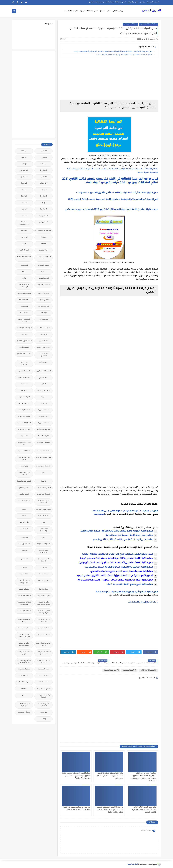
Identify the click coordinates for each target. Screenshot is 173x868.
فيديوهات (24, 538)
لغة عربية (24, 574)
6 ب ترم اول (44, 222)
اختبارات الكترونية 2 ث (44, 258)
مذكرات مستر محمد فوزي (24, 653)
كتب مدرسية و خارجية (44, 560)
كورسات (44, 568)
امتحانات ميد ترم (24, 451)
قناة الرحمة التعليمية (44, 552)
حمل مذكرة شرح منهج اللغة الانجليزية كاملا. (130, 584)
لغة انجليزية (44, 574)
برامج (44, 473)
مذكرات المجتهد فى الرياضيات (24, 603)
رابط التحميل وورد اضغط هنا (143, 602)
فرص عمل (24, 529)
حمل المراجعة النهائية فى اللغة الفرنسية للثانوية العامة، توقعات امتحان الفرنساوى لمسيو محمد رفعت (113, 51)
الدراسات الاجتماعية (24, 328)
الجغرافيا (44, 313)
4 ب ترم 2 (44, 209)
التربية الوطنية (44, 293)
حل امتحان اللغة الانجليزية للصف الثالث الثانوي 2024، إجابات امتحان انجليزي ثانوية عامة (110, 810)
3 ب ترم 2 (44, 196)
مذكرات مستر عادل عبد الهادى (44, 653)
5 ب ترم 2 (24, 209)
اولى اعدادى (24, 466)
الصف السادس (24, 378)
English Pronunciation (24, 223)
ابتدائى (109, 11)
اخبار (24, 244)
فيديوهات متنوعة (44, 544)
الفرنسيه (24, 384)
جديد (24, 509)
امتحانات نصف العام (24, 459)
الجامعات (24, 306)
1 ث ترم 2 (24, 157)
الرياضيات (44, 335)
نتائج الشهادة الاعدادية (44, 705)
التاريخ (24, 278)
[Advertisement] (109, 79)
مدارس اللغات (44, 581)
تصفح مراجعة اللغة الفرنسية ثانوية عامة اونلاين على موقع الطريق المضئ (124, 55)
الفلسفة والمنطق (44, 391)
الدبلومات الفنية (44, 328)
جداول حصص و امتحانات (44, 502)
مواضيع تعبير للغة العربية (44, 696)
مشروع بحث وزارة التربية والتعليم (24, 662)
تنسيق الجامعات (44, 494)
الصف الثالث (24, 347)
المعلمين (24, 436)
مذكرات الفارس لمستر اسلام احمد (44, 603)
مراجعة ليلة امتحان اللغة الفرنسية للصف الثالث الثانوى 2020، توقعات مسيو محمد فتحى (111, 210)
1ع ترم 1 (44, 164)
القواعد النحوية (24, 397)
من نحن (142, 2)
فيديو (44, 538)
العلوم (44, 384)
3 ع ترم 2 (24, 196)
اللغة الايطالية (24, 410)
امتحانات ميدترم (86, 11)
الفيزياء (24, 391)
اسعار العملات (44, 265)
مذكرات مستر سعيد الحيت (24, 644)
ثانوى (96, 11)
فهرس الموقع (133, 2)
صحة (24, 516)
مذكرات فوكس (44, 628)
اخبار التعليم (44, 250)
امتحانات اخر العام (44, 443)
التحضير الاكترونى (44, 285)
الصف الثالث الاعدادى (44, 355)
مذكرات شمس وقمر (24, 621)
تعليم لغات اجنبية (24, 481)
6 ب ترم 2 (24, 216)
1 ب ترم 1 (44, 151)
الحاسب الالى (44, 319)
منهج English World (24, 682)
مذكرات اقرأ (44, 589)
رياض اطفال (118, 11)
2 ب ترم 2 (44, 170)
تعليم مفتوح (24, 488)
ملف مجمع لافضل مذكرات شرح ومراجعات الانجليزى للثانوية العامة (118, 554)
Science (44, 237)
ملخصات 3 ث (44, 682)
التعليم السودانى (44, 300)
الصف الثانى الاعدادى (24, 364)
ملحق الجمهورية (24, 669)
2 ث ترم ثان (44, 183)
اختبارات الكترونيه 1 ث (24, 258)
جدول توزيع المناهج (44, 509)
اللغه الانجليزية (44, 423)
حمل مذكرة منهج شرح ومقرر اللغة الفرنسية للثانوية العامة (127, 592)
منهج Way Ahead (44, 689)
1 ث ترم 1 (44, 157)
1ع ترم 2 (24, 164)
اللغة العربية (44, 417)
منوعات (24, 689)
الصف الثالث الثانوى (149, 24)
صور (44, 522)
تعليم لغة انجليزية (44, 488)
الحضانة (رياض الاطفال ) (24, 320)
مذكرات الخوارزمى (44, 596)
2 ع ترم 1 (24, 183)
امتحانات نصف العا (44, 458)
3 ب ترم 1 (24, 190)
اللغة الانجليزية (44, 410)
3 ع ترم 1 (44, 203)
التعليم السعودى (24, 293)
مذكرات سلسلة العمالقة (44, 621)
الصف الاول (44, 341)
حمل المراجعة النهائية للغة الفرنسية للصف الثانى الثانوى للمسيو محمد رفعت (117, 193)
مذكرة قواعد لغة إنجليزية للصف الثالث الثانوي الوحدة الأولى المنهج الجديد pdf (110, 776)
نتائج (24, 695)
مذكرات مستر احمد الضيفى (44, 644)
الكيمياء (44, 404)
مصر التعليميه (44, 669)
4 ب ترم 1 (24, 203)
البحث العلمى (44, 278)
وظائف (44, 719)
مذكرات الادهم (24, 589)
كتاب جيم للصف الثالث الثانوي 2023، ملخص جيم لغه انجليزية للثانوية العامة (144, 810)
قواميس (24, 550)
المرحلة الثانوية (44, 436)
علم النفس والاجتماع (44, 530)
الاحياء (44, 272)
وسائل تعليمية (24, 712)
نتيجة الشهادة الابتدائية (24, 705)
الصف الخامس (24, 371)
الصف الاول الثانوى (44, 347)
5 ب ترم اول (44, 216)
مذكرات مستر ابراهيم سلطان (24, 636)
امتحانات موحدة (44, 451)
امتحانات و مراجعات (44, 466)
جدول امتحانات (24, 501)
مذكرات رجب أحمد (24, 611)
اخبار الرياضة (24, 250)
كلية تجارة (24, 559)
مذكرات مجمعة (24, 628)
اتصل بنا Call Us (121, 2)
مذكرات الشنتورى (24, 596)
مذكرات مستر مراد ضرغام (44, 662)
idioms (44, 244)
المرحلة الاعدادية (24, 430)
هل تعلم (44, 712)
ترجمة (44, 481)
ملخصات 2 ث (24, 676)
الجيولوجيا (24, 313)
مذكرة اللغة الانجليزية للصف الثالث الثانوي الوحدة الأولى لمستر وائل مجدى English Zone (76, 776)
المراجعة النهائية (71, 11)
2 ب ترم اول (24, 170)
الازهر (24, 272)
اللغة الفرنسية (130, 24)
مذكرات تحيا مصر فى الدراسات (44, 612)
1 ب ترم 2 (24, 151)
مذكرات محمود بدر (44, 635)
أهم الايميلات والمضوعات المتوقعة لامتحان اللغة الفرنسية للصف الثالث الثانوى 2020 (113, 199)
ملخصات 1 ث (44, 676)
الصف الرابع (44, 378)
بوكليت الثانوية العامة (24, 474)
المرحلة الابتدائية (44, 430)
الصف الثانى (44, 363)
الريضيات (24, 335)
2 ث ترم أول (24, 177)
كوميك (24, 568)
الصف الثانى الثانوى (44, 371)
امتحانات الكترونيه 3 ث (24, 444)
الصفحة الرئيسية (153, 2)
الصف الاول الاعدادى (24, 341)
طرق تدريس (24, 522)
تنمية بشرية (24, 494)
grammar (24, 237)
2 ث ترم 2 (44, 177)
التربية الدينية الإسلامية (24, 286)
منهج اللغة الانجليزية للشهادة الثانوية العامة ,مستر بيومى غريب (119, 567)
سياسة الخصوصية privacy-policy (101, 2)
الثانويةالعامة (44, 306)
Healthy (24, 231)
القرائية (44, 397)
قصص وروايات (24, 544)
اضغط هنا (99, 514)
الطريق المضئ (151, 11)
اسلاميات (24, 265)
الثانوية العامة (24, 300)
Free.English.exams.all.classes (43, 231)
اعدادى (102, 11)
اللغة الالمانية (24, 404)
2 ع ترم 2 (44, 190)
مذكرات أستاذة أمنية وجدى (24, 582)
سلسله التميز (44, 516)
